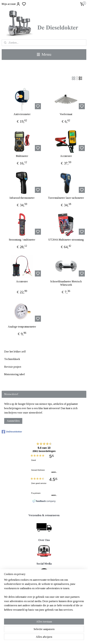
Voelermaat (66, 114)
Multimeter (22, 156)
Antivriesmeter (22, 114)
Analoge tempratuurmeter (22, 327)
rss (60, 638)
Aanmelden (13, 421)
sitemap (55, 638)
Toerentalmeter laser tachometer (66, 198)
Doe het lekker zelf (15, 352)
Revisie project (13, 367)
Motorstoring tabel (14, 374)
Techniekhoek (12, 359)
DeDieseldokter (12, 432)
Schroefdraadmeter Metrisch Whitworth (66, 283)
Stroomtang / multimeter (22, 240)
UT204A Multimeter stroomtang (66, 240)
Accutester (66, 156)
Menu (44, 54)
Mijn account (11, 4)
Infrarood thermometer (22, 198)
